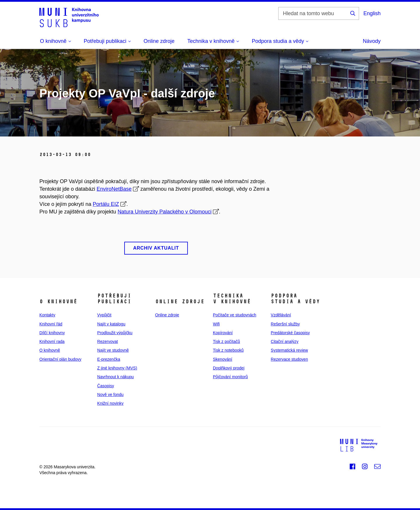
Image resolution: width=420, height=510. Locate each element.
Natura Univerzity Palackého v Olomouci (164, 212)
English (372, 13)
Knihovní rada (52, 341)
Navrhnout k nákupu (115, 377)
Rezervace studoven (289, 359)
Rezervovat (107, 341)
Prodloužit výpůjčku (115, 333)
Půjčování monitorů (230, 377)
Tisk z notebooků (228, 350)
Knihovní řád (51, 324)
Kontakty (47, 315)
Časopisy (106, 386)
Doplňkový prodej (229, 368)
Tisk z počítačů (226, 341)
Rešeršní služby (285, 324)
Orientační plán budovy (60, 359)
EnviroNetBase (114, 189)
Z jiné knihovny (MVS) (117, 368)
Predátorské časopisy (290, 333)
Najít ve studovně (113, 350)
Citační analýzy (285, 341)
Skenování (223, 359)
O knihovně (50, 350)
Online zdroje (159, 41)
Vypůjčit (104, 315)
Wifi (216, 324)
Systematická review (289, 350)
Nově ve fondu (110, 395)
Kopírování (223, 333)
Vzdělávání (281, 315)
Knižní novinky (110, 403)
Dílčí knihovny (52, 333)
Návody (372, 41)
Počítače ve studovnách (235, 315)
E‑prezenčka (109, 359)
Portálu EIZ (106, 204)
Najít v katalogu (111, 324)
